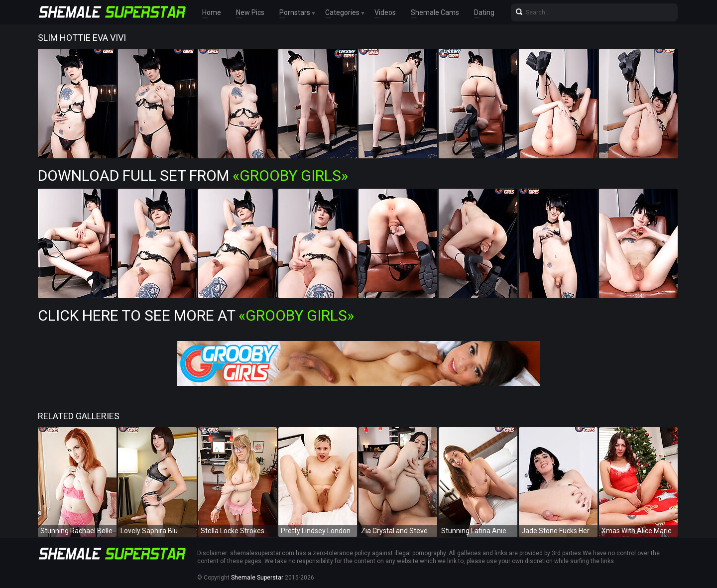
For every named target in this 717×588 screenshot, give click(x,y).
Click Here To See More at (196, 315)
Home (212, 12)
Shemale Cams (435, 12)
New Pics (250, 12)
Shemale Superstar (257, 578)
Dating (484, 12)
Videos (385, 12)
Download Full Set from (193, 176)
